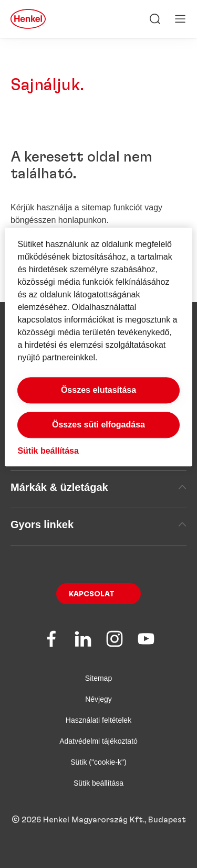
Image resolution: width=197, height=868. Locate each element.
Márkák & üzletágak (98, 487)
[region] (98, 347)
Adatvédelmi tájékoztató (98, 741)
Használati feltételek (98, 720)
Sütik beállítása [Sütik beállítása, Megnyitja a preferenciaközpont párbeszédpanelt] (48, 451)
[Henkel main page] (28, 19)
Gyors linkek (98, 524)
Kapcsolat (92, 594)
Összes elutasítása (98, 390)
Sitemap (98, 678)
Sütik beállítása (98, 783)
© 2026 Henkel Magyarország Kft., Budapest (99, 820)
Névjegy (98, 699)
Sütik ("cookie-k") (98, 762)
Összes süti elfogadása (98, 425)
